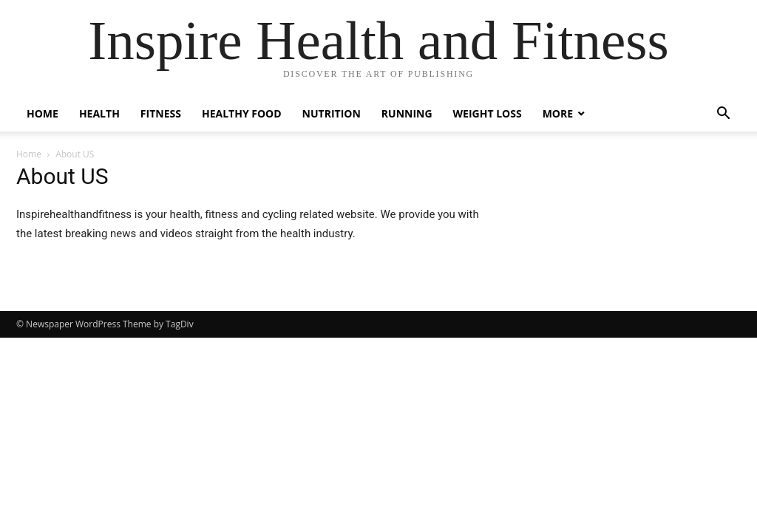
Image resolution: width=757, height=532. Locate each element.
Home (43, 113)
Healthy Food (242, 113)
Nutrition (332, 113)
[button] (723, 115)
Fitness (161, 113)
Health (99, 113)
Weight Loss (488, 113)
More (558, 113)
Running (407, 113)
